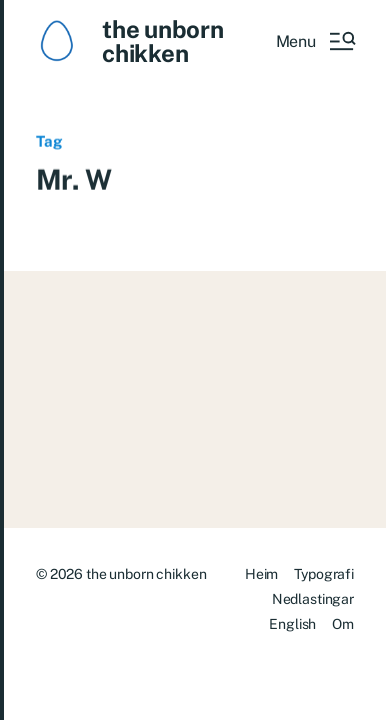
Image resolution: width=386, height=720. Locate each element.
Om (343, 624)
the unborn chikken (163, 41)
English (292, 624)
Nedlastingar (313, 599)
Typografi (324, 574)
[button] (315, 41)
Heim (261, 574)
